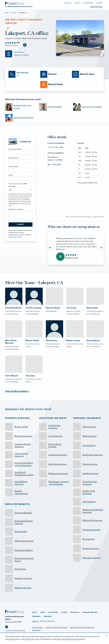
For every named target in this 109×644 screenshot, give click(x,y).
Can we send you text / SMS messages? (18, 185)
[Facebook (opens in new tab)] (26, 45)
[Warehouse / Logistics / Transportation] (54, 483)
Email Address (14, 158)
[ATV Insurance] (89, 427)
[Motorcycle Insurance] (89, 520)
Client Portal (53, 612)
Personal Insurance (87, 418)
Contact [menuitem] (99, 3)
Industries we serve (53, 418)
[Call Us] (23, 74)
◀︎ (51, 248)
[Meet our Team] (86, 74)
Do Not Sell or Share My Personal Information (68, 639)
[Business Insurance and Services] (20, 107)
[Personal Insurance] (89, 530)
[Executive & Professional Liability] (20, 474)
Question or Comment (16, 209)
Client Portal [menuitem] (88, 3)
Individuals (36, 616)
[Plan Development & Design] (20, 560)
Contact (64, 612)
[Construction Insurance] (54, 427)
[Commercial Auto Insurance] (20, 445)
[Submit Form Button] (20, 225)
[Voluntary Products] (20, 578)
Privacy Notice (38, 628)
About (43, 612)
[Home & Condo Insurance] (89, 483)
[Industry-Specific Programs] (20, 118)
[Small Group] (20, 569)
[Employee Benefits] (54, 107)
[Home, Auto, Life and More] (89, 107)
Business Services (17, 418)
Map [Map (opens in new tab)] (49, 164)
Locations (14, 13)
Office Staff (57, 164)
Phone (11, 175)
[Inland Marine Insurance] (20, 483)
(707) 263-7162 (53, 147)
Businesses (75, 612)
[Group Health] (20, 532)
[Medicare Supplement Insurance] (89, 511)
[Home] (15, 612)
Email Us (36, 621)
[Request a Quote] (55, 84)
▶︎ (102, 248)
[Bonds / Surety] (20, 427)
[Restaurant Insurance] (54, 474)
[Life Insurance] (89, 502)
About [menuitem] (77, 3)
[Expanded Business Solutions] (20, 522)
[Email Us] (55, 74)
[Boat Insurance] (89, 436)
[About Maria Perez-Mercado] (14, 340)
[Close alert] (106, 635)
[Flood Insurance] (89, 464)
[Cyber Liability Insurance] (20, 455)
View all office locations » (17, 391)
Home (7, 13)
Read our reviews (12, 45)
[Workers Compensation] (20, 492)
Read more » (61, 249)
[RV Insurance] (89, 539)
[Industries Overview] (54, 455)
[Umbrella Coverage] (89, 558)
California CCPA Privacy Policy (56, 628)
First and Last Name (16, 149)
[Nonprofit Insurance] (54, 464)
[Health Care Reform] (20, 550)
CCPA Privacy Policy (32, 639)
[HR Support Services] (20, 541)
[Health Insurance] (89, 474)
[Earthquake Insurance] (89, 455)
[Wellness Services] (20, 588)
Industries (48, 616)
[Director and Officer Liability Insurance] (20, 464)
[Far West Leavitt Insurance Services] (15, 3)
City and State (14, 166)
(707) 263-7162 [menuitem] (96, 7)
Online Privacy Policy (13, 639)
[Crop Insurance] (54, 436)
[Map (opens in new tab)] (29, 54)
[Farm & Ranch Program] (54, 445)
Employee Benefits (18, 504)
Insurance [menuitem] (68, 3)
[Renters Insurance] (89, 548)
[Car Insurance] (89, 445)
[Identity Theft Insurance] (89, 492)
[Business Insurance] (20, 436)
